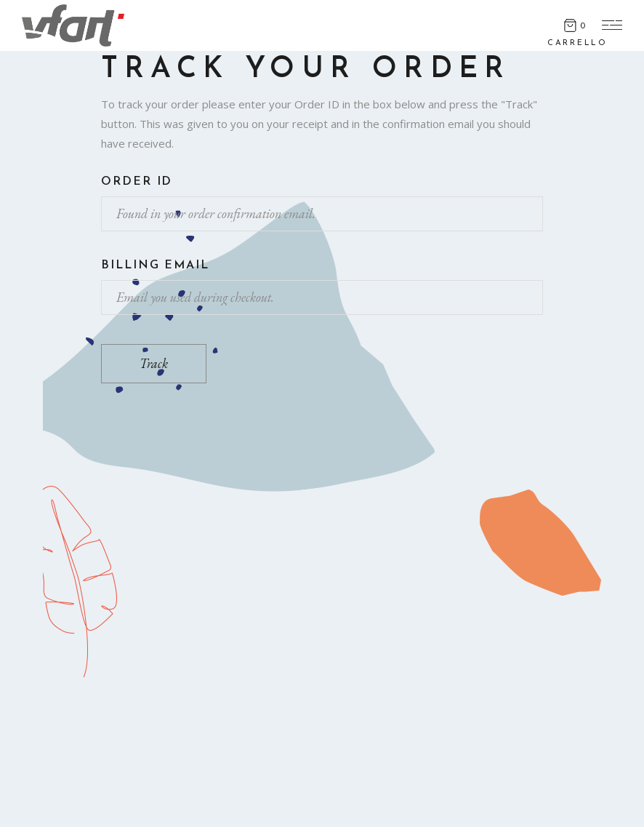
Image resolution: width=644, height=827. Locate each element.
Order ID (137, 182)
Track (154, 363)
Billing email (155, 265)
